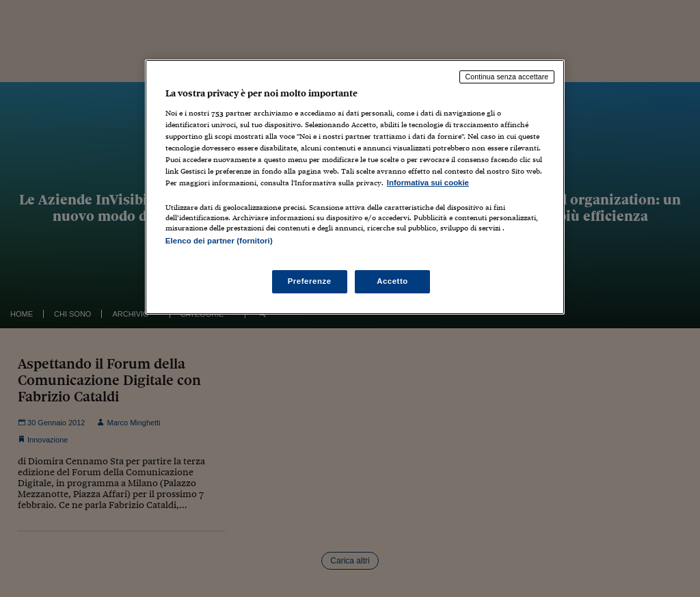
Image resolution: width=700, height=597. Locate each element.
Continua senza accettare (507, 77)
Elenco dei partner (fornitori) (219, 241)
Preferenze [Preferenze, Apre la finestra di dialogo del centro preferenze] (310, 281)
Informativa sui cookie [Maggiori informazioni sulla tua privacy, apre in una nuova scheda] (428, 183)
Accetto (392, 281)
